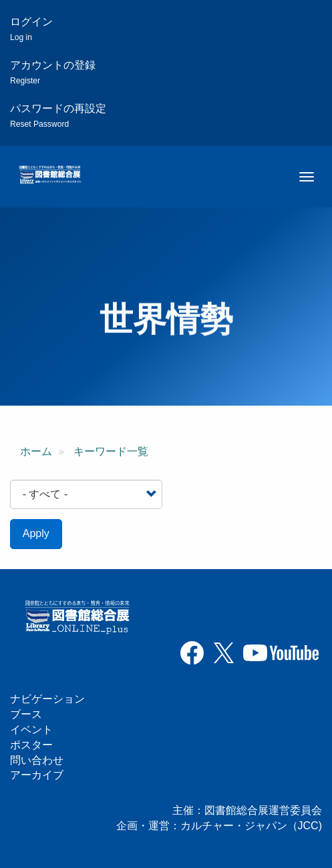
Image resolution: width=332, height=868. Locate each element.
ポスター (31, 745)
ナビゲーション (47, 699)
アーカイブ (37, 775)
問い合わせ (37, 760)
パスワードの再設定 (58, 116)
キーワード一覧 (111, 451)
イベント (31, 730)
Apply (36, 533)
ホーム (36, 451)
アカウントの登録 (53, 72)
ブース (26, 714)
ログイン (31, 29)
